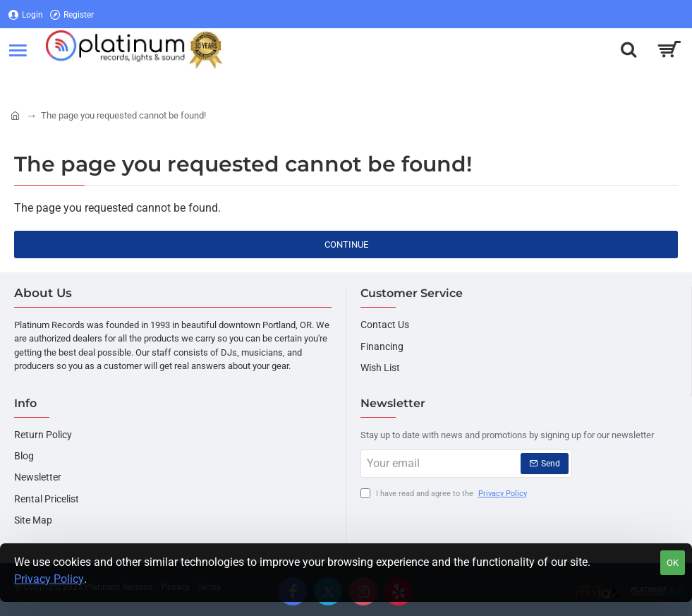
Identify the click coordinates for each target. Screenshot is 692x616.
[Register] (72, 14)
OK (673, 563)
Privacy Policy (49, 579)
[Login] (26, 14)
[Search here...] (629, 49)
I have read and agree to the (445, 494)
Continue (346, 244)
